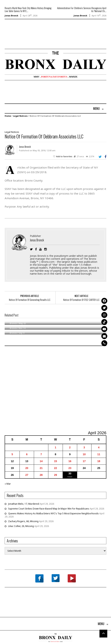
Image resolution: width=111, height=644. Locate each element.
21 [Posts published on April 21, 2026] (41, 468)
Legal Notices (20, 116)
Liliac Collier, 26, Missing (21, 526)
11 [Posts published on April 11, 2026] (99, 454)
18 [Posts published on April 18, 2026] (99, 461)
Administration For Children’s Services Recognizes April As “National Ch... (82, 9)
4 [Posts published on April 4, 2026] (99, 447)
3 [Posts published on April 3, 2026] (84, 447)
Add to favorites (64, 156)
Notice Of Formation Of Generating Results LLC (30, 300)
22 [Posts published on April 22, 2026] (56, 468)
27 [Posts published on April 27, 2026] (27, 475)
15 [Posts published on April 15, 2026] (56, 461)
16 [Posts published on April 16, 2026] (70, 461)
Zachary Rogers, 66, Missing (23, 521)
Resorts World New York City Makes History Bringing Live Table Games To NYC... (28, 9)
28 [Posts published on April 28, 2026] (41, 475)
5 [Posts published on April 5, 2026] (12, 454)
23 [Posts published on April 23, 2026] (70, 468)
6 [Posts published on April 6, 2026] (27, 454)
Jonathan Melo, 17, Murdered (24, 504)
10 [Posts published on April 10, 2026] (84, 454)
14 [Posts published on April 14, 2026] (41, 461)
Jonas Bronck (11, 16)
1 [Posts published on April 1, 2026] (56, 447)
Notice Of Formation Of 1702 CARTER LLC (81, 300)
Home (8, 116)
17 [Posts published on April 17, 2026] (84, 461)
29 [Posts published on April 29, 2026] (56, 475)
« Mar (8, 484)
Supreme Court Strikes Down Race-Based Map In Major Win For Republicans (49, 509)
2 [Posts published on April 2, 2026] (70, 447)
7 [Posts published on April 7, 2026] (41, 454)
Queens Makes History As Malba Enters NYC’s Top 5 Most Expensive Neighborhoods (53, 513)
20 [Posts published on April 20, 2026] (27, 468)
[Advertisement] (26, 40)
